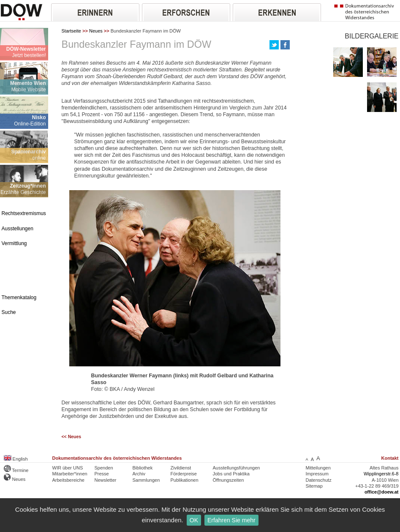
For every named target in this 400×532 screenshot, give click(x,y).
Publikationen (185, 480)
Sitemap (314, 486)
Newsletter (106, 480)
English (16, 459)
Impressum (317, 474)
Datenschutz (319, 480)
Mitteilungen (318, 468)
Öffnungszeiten (229, 480)
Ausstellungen (18, 229)
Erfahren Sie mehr (231, 520)
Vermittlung (14, 243)
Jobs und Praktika (231, 474)
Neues (96, 31)
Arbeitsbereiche (68, 480)
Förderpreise (184, 474)
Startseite (71, 31)
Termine (16, 470)
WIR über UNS (68, 468)
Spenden (104, 468)
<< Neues (72, 437)
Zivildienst (181, 468)
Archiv (139, 474)
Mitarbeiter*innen (70, 474)
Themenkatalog (19, 297)
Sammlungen (146, 480)
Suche (9, 312)
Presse (102, 474)
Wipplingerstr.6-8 (381, 474)
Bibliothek (143, 468)
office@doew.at (382, 492)
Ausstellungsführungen (237, 468)
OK (194, 520)
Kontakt (390, 458)
